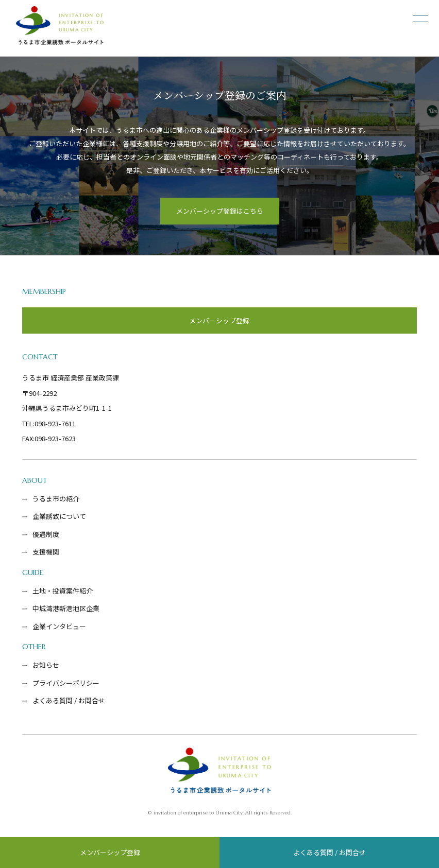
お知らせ (46, 665)
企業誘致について (59, 516)
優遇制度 (46, 534)
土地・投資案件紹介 (63, 591)
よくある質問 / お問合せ (330, 852)
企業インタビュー (59, 626)
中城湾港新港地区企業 (66, 608)
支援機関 (46, 552)
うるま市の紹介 (56, 499)
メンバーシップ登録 (110, 852)
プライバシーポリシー (66, 683)
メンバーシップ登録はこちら (220, 211)
